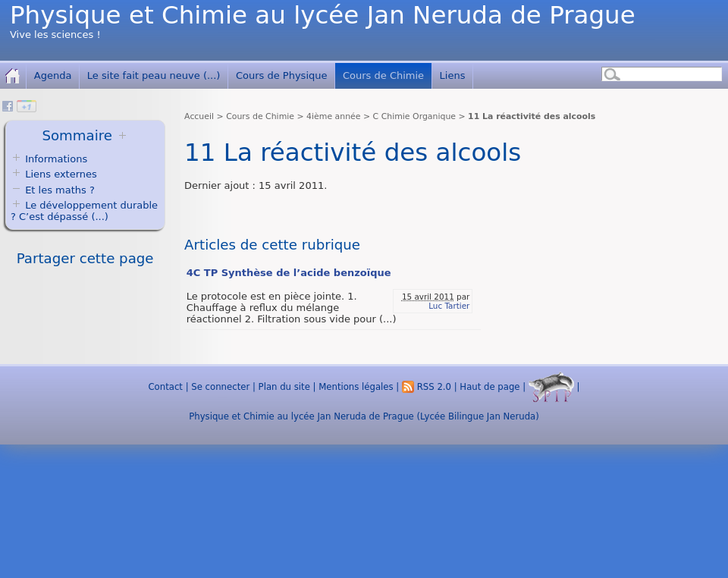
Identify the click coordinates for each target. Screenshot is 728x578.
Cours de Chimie (383, 75)
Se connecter (220, 387)
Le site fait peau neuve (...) (154, 75)
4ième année (333, 116)
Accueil (199, 116)
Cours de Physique (282, 75)
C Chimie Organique (414, 116)
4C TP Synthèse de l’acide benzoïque (289, 273)
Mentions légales (356, 387)
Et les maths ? (53, 190)
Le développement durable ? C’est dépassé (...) (84, 211)
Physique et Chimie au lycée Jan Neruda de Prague (323, 15)
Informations (56, 159)
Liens (453, 75)
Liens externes (61, 174)
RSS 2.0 (427, 387)
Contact (165, 387)
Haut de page (490, 387)
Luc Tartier (449, 306)
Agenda (53, 75)
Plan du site (284, 387)
